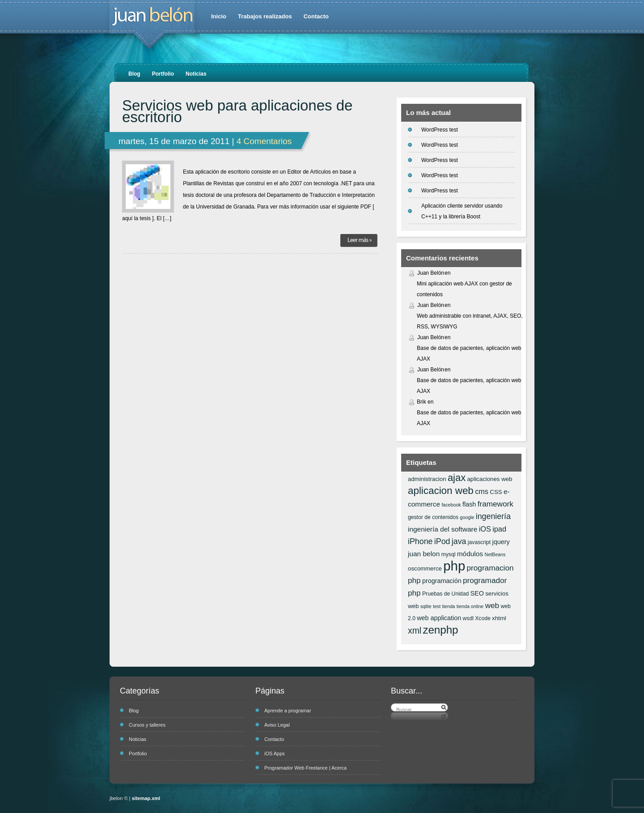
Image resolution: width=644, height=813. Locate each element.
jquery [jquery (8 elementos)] (501, 542)
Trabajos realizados (265, 16)
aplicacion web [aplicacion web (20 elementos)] (441, 491)
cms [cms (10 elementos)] (482, 491)
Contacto (316, 16)
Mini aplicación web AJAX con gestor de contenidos (464, 289)
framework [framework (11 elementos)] (496, 504)
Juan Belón (431, 273)
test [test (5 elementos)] (437, 606)
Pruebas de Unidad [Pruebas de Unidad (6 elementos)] (445, 594)
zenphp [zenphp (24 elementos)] (440, 630)
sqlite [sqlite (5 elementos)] (426, 606)
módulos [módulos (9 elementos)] (470, 554)
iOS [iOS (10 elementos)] (485, 529)
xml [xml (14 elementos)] (415, 630)
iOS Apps (275, 753)
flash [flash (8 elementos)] (469, 504)
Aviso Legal (277, 725)
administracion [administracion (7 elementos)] (427, 479)
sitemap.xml (146, 798)
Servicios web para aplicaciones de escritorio (237, 111)
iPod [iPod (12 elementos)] (442, 541)
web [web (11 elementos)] (492, 605)
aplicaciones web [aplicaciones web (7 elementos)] (489, 479)
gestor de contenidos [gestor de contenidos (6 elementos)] (433, 517)
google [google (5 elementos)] (467, 517)
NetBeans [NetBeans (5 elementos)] (495, 554)
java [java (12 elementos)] (459, 541)
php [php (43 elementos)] (454, 566)
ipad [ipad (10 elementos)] (499, 529)
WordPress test (440, 130)
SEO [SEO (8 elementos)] (477, 593)
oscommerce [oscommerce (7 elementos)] (425, 568)
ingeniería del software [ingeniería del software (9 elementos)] (443, 529)
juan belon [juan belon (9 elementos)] (424, 554)
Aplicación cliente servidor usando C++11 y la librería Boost (462, 211)
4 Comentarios (264, 141)
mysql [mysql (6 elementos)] (449, 554)
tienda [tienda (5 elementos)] (448, 606)
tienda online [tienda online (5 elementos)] (470, 606)
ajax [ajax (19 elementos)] (457, 478)
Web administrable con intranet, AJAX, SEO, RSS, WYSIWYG (470, 321)
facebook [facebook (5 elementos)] (451, 505)
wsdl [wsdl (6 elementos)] (468, 618)
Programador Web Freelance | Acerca (305, 768)
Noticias (196, 74)
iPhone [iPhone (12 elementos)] (420, 541)
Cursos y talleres (147, 725)
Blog (134, 74)
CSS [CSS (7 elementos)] (496, 492)
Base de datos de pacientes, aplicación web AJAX (469, 353)
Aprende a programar (288, 711)
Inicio (219, 16)
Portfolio (163, 74)
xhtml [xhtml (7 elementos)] (499, 618)
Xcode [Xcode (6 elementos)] (483, 618)
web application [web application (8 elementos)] (439, 618)
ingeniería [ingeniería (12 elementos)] (493, 516)
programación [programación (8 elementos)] (442, 581)
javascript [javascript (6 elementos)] (479, 542)
